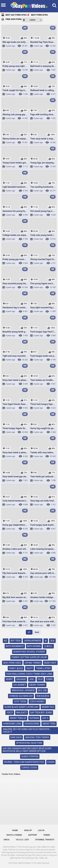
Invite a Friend (14, 835)
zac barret (20, 685)
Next (37, 632)
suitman (34, 718)
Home (15, 830)
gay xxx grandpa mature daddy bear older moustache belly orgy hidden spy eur (27, 750)
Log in (41, 830)
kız (5, 641)
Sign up (28, 830)
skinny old (48, 707)
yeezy (10, 713)
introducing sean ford (29, 743)
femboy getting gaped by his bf (29, 657)
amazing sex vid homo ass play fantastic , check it (27, 730)
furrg (49, 679)
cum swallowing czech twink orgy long (29, 674)
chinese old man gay (21, 696)
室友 (52, 641)
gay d (45, 718)
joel (32, 679)
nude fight (50, 663)
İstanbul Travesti (45, 840)
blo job (42, 690)
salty (30, 668)
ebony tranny (37, 685)
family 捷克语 (16, 668)
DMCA (7, 840)
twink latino (43, 668)
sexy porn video (12, 663)
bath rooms (34, 646)
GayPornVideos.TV (26, 863)
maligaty (22, 713)
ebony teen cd (18, 718)
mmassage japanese (23, 690)
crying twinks (33, 663)
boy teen (16, 641)
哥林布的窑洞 (43, 696)
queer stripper (30, 756)
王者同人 (48, 646)
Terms (47, 835)
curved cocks (29, 768)
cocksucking (32, 724)
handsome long (12, 724)
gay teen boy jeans (41, 713)
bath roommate (15, 646)
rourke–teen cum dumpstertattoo (24, 762)
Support (33, 835)
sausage (21, 679)
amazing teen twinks (37, 737)
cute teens (20, 701)
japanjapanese (33, 641)
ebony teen (49, 724)
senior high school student (29, 652)
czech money (37, 701)
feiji (40, 679)
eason (51, 762)
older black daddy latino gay (21, 707)
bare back (16, 737)
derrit (9, 679)
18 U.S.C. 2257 (22, 840)
